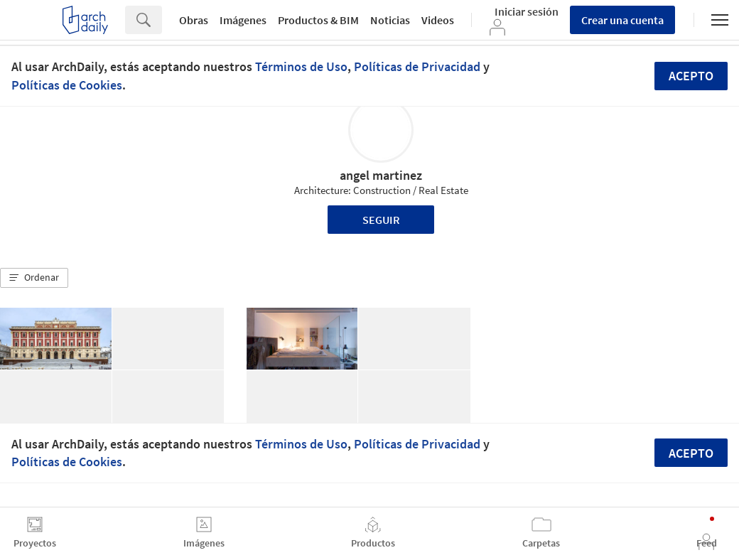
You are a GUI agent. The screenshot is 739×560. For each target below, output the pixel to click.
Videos (438, 20)
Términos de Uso (301, 66)
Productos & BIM (318, 20)
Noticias (390, 20)
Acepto (691, 76)
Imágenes (243, 20)
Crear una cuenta (622, 20)
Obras (194, 20)
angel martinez (381, 175)
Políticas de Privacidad (417, 66)
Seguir (381, 220)
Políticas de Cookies (67, 85)
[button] (34, 278)
